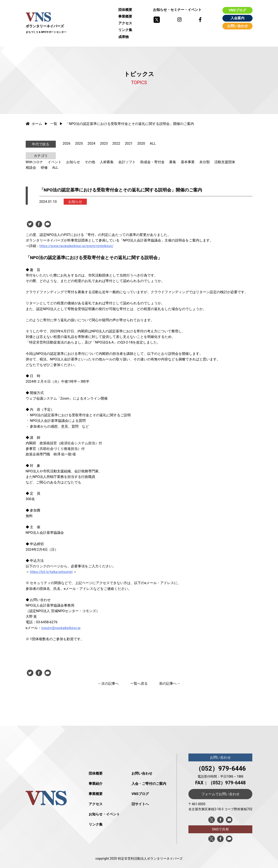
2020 (141, 143)
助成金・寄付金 (152, 162)
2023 (104, 143)
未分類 (205, 162)
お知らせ (73, 162)
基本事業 (188, 162)
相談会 (31, 168)
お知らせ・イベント (104, 814)
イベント (55, 162)
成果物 (123, 37)
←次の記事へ (108, 684)
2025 (79, 143)
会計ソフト (127, 162)
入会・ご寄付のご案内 (149, 784)
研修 (44, 168)
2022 (116, 143)
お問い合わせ (237, 26)
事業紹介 (96, 784)
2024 (91, 143)
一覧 (54, 124)
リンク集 (125, 30)
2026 (67, 143)
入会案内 (237, 18)
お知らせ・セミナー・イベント (177, 10)
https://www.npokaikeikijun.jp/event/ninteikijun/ (77, 246)
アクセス (125, 23)
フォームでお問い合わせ (220, 794)
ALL (153, 143)
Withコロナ (34, 162)
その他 (90, 162)
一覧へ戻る (139, 684)
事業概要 (125, 16)
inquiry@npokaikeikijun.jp (61, 628)
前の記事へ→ (170, 684)
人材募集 (107, 162)
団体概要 (125, 10)
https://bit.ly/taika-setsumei (51, 572)
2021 (129, 143)
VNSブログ (237, 10)
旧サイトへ (140, 804)
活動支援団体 (225, 162)
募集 (173, 162)
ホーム (34, 124)
